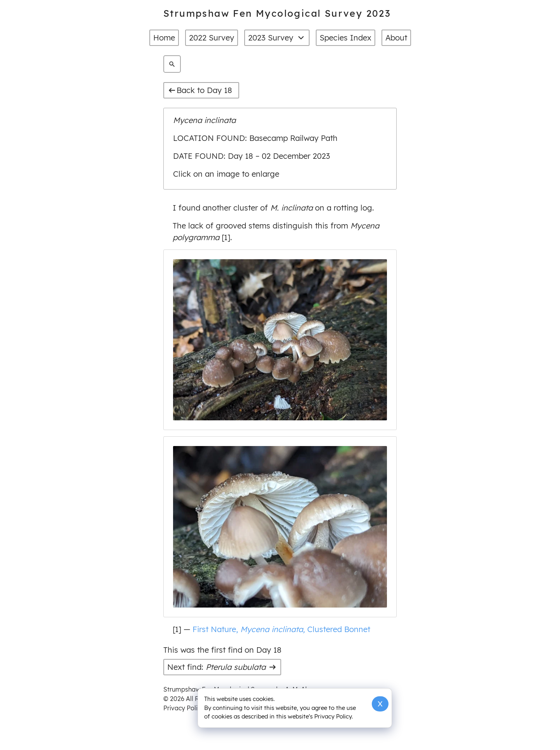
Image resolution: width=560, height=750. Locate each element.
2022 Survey (212, 38)
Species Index (346, 38)
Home (164, 38)
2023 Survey (277, 38)
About (396, 38)
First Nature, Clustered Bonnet (280, 629)
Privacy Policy (184, 708)
